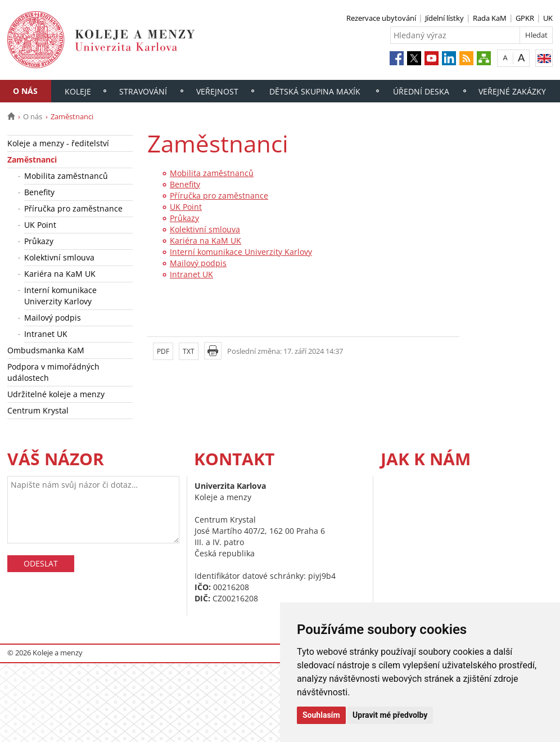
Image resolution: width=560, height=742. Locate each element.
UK (548, 18)
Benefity (39, 192)
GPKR (525, 18)
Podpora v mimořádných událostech (53, 372)
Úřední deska (421, 91)
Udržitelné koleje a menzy (56, 394)
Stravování (143, 91)
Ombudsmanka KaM (46, 350)
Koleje (78, 91)
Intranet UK (46, 334)
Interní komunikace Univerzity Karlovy (60, 296)
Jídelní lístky (444, 18)
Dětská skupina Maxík (315, 91)
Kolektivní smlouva (59, 257)
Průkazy (39, 241)
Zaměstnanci (32, 159)
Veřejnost (217, 91)
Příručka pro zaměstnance (73, 208)
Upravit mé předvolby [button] (390, 715)
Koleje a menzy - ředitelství (58, 143)
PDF (163, 351)
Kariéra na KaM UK (60, 274)
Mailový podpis (53, 318)
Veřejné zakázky (512, 91)
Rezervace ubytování (381, 18)
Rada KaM (490, 18)
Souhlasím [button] (321, 715)
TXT (189, 351)
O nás (25, 91)
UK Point (40, 225)
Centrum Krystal (38, 410)
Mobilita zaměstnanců (66, 176)
